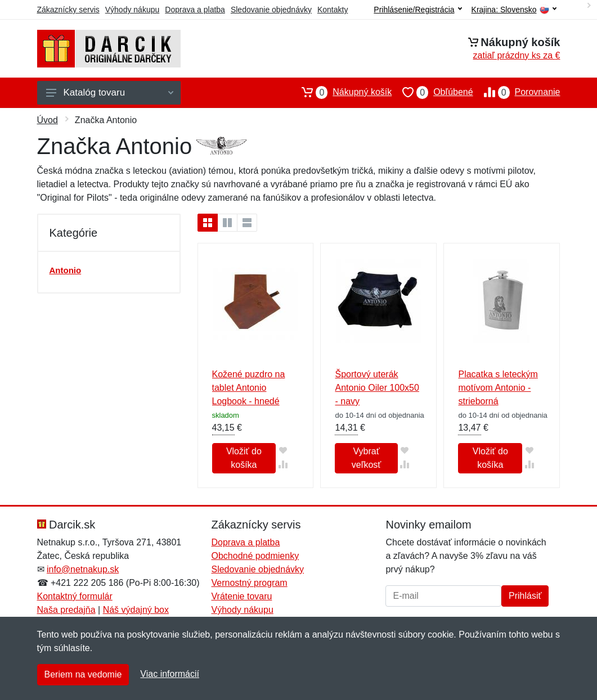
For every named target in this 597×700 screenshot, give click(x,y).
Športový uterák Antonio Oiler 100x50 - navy (377, 388)
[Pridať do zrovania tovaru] (283, 464)
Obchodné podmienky (255, 556)
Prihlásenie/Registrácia (418, 10)
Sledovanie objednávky (271, 10)
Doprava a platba (195, 10)
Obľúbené (432, 92)
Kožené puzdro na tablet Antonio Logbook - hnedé (249, 388)
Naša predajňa (66, 610)
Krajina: (514, 10)
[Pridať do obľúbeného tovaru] (283, 450)
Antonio (66, 270)
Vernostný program (249, 583)
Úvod (48, 120)
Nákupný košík (341, 92)
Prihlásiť (525, 596)
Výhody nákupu (133, 10)
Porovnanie (517, 92)
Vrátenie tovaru (241, 596)
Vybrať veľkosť (366, 458)
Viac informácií (170, 674)
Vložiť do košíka (244, 458)
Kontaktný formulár (75, 596)
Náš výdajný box (136, 610)
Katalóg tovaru (110, 92)
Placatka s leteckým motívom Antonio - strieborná (498, 388)
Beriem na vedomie (83, 674)
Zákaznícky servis (68, 10)
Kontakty (333, 10)
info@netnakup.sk (83, 569)
